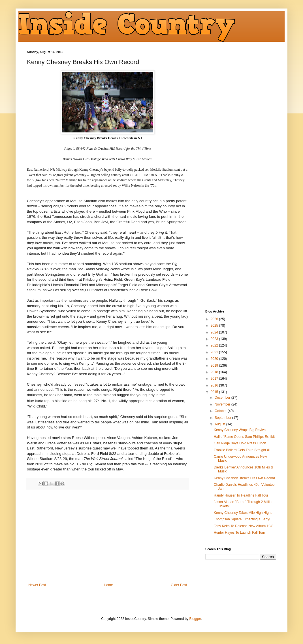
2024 (215, 332)
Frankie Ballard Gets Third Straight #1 (242, 450)
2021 (215, 352)
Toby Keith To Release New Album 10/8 (244, 526)
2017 (215, 379)
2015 (215, 392)
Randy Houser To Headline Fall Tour (241, 495)
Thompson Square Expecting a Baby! (242, 519)
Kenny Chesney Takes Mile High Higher (244, 513)
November (223, 404)
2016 (215, 385)
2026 (215, 319)
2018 (215, 372)
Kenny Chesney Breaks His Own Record (244, 478)
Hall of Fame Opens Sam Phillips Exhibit (244, 437)
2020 (215, 359)
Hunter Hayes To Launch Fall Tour (239, 533)
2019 (215, 366)
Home (108, 585)
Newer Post (37, 585)
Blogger (195, 619)
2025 (215, 326)
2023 (215, 339)
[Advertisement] (108, 536)
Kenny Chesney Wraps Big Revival (240, 430)
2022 (215, 345)
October (221, 411)
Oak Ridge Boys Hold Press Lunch (240, 443)
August (220, 424)
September (223, 418)
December (223, 398)
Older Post (179, 585)
